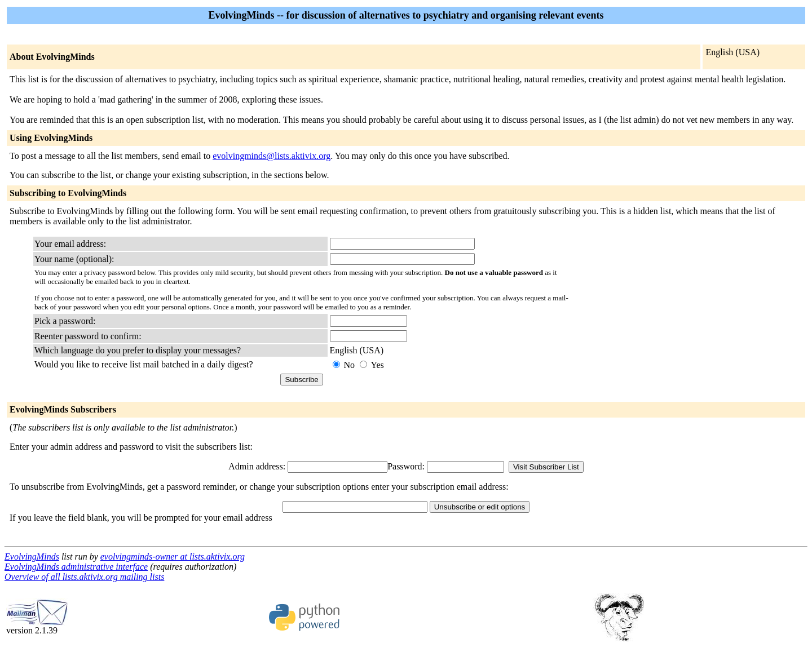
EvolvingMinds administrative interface (76, 567)
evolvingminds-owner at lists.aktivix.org (173, 556)
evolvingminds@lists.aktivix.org (272, 156)
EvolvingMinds (32, 556)
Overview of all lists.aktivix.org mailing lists (84, 577)
